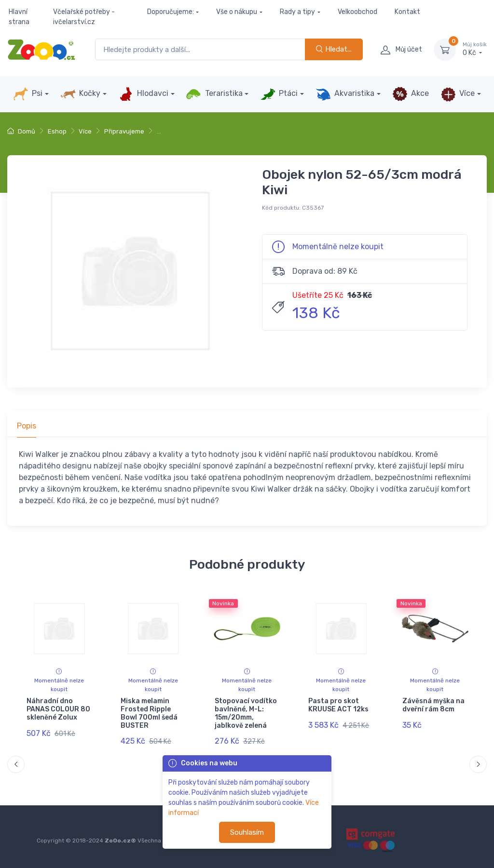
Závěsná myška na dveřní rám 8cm (433, 705)
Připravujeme (124, 131)
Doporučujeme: (171, 12)
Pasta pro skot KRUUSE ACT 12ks (338, 705)
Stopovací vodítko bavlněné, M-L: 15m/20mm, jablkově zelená (246, 713)
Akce (411, 94)
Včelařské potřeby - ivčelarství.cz (84, 17)
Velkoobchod (357, 12)
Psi (28, 94)
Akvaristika (345, 94)
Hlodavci (143, 94)
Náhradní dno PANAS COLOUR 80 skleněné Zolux (58, 709)
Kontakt (407, 12)
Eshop (57, 131)
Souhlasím (247, 832)
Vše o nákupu (237, 12)
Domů (21, 131)
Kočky (80, 94)
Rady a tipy (297, 12)
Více (458, 94)
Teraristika (214, 94)
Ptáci (279, 94)
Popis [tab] (27, 426)
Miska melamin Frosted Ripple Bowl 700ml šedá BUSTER (149, 713)
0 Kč (475, 49)
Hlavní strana (19, 17)
